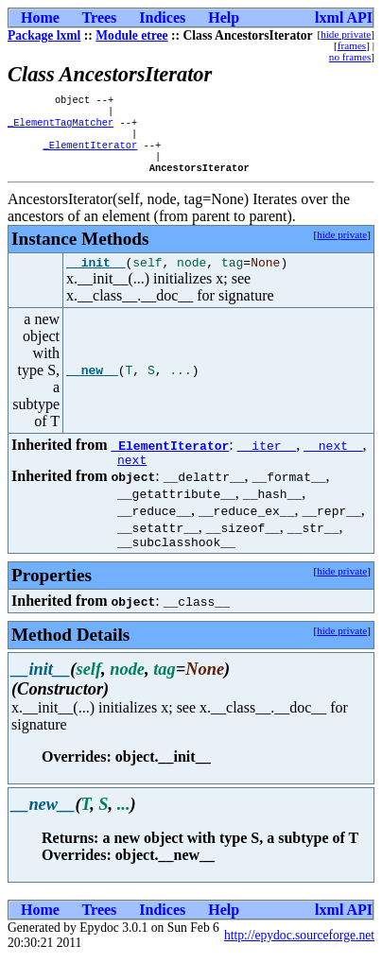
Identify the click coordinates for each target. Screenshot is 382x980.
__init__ (95, 278)
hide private (346, 34)
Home (40, 17)
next (132, 478)
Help (224, 17)
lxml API (344, 17)
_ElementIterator (90, 154)
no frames (350, 57)
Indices (162, 17)
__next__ (333, 461)
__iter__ (267, 461)
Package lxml (44, 35)
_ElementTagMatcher (61, 128)
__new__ (92, 387)
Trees (100, 17)
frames (352, 45)
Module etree (131, 35)
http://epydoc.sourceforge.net (299, 957)
